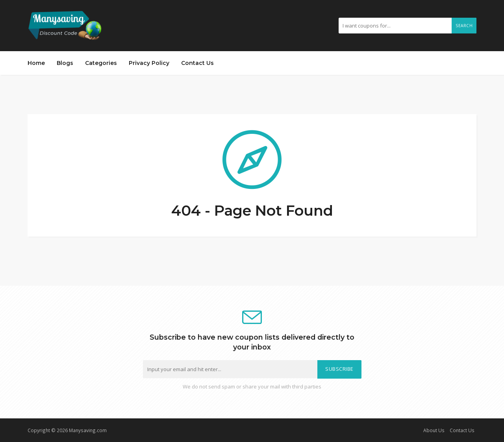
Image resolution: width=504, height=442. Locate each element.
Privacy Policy (149, 63)
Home (36, 63)
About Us (434, 430)
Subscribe (339, 369)
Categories (101, 63)
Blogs (65, 63)
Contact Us (197, 63)
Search (464, 26)
